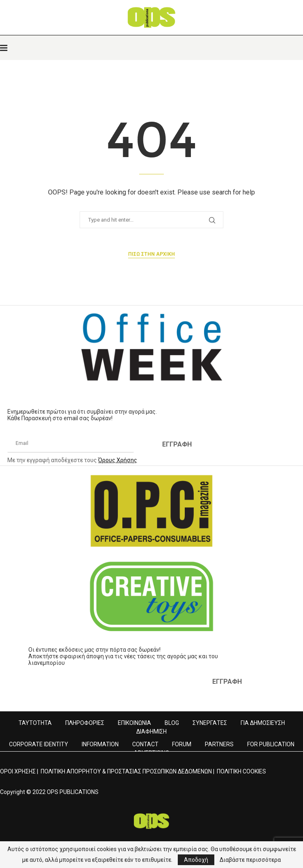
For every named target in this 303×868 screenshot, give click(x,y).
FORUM (182, 744)
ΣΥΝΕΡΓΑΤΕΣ (210, 723)
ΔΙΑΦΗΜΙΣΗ (151, 731)
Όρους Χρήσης (118, 460)
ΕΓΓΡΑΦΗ (177, 444)
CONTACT (145, 744)
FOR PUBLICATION (271, 744)
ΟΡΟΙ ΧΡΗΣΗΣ (18, 771)
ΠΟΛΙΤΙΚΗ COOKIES (241, 771)
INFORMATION (100, 744)
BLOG (172, 723)
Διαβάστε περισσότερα (250, 860)
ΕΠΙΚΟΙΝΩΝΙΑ (134, 723)
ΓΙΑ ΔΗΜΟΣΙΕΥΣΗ (263, 723)
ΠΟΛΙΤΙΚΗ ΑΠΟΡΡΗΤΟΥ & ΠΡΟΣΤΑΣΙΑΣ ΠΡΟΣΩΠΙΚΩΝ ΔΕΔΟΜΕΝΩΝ (126, 771)
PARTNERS (219, 744)
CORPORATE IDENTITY (39, 744)
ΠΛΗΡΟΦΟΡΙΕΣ (85, 723)
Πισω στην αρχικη (151, 254)
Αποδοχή (196, 860)
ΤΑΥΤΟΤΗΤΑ (35, 723)
